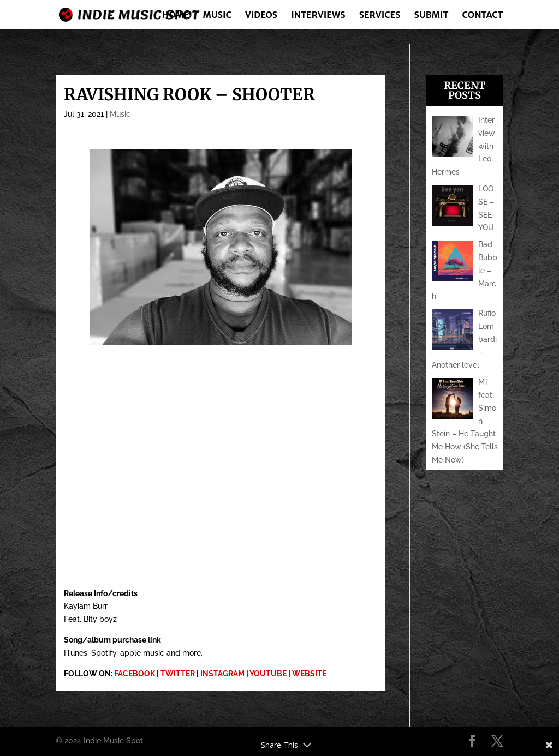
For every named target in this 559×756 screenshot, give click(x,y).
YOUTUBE (268, 674)
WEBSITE (309, 674)
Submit (432, 16)
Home (176, 16)
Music (217, 16)
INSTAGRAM (222, 674)
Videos (261, 16)
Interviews (318, 16)
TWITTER (178, 674)
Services (380, 16)
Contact (483, 16)
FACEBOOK (135, 674)
